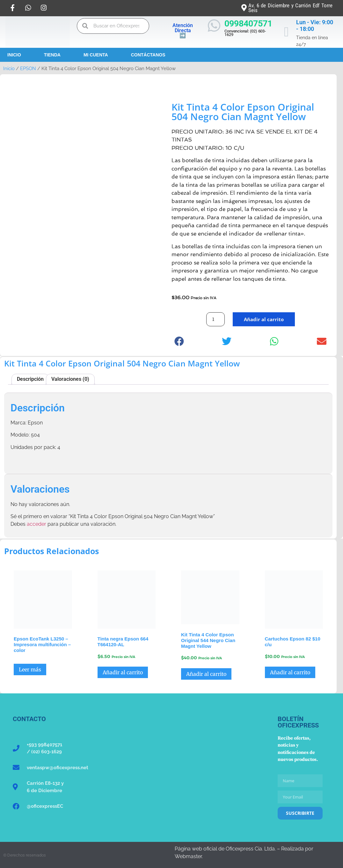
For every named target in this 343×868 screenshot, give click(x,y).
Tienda (52, 55)
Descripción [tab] (30, 379)
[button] (179, 341)
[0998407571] (214, 26)
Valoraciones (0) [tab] (70, 379)
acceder (36, 524)
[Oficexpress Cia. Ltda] (171, 763)
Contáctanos (148, 55)
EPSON (28, 68)
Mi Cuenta (96, 55)
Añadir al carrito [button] (123, 672)
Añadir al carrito (264, 319)
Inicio (14, 55)
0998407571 (248, 24)
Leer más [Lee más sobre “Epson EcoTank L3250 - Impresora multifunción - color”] (30, 669)
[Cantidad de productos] (215, 319)
